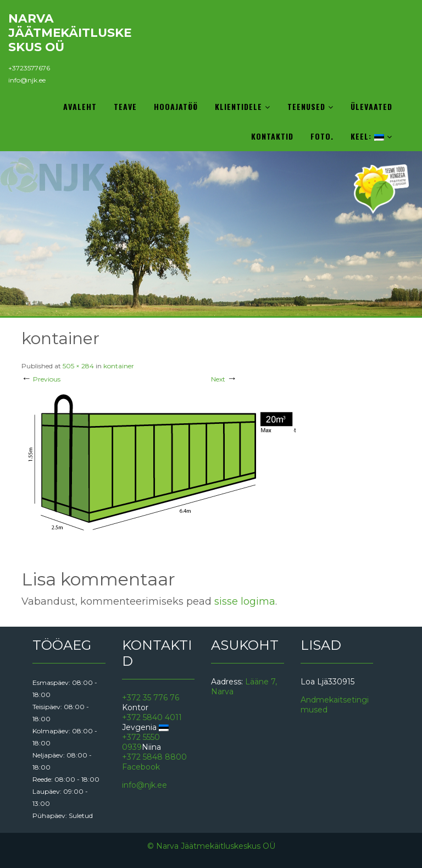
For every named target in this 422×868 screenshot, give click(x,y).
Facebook (141, 767)
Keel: (371, 136)
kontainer (119, 366)
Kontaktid (272, 136)
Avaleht (80, 106)
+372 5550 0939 (141, 742)
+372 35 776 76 (151, 698)
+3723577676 (29, 68)
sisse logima (245, 601)
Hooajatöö (176, 106)
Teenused (310, 106)
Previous (41, 379)
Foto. (322, 136)
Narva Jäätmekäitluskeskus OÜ (70, 32)
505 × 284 (78, 366)
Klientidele (243, 106)
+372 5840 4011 (152, 717)
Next (224, 379)
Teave (125, 106)
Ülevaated (371, 106)
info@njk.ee (27, 80)
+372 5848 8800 (154, 757)
